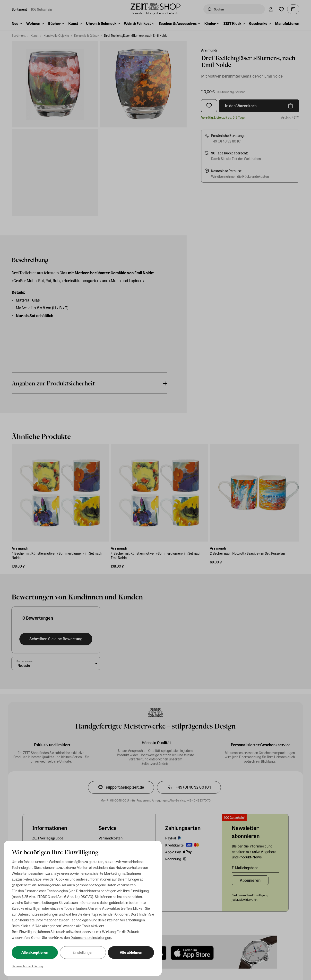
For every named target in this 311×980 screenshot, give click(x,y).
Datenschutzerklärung (27, 966)
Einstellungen (83, 952)
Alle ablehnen (131, 952)
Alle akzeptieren (35, 952)
